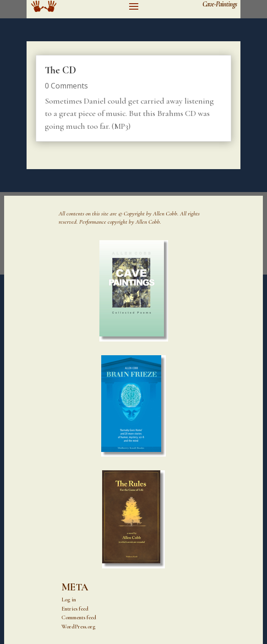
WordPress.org (78, 627)
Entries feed (75, 609)
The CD (60, 70)
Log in (69, 600)
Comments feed (79, 617)
